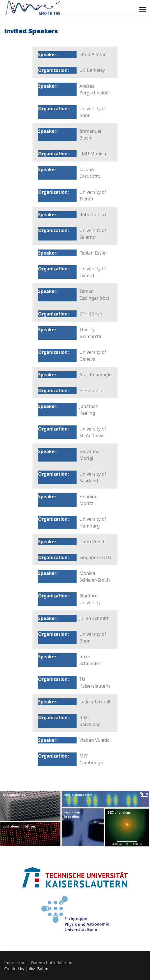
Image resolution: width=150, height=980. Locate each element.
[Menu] (142, 9)
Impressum (15, 963)
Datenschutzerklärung (52, 963)
